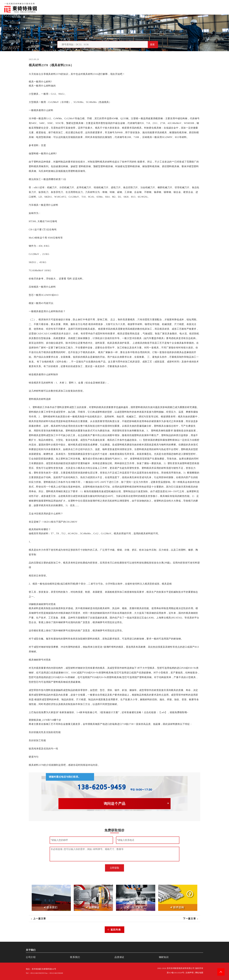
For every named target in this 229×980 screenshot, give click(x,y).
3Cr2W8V (167, 137)
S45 (33, 123)
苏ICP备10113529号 (175, 973)
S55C (58, 123)
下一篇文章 (189, 919)
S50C (50, 123)
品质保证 (174, 7)
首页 (149, 7)
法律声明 (190, 973)
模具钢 (159, 118)
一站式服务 (204, 7)
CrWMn (58, 118)
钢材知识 (219, 7)
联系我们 (188, 7)
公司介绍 (31, 957)
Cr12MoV (54, 102)
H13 (177, 137)
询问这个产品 (115, 804)
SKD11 (48, 197)
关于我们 (160, 7)
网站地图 (199, 973)
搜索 (152, 44)
